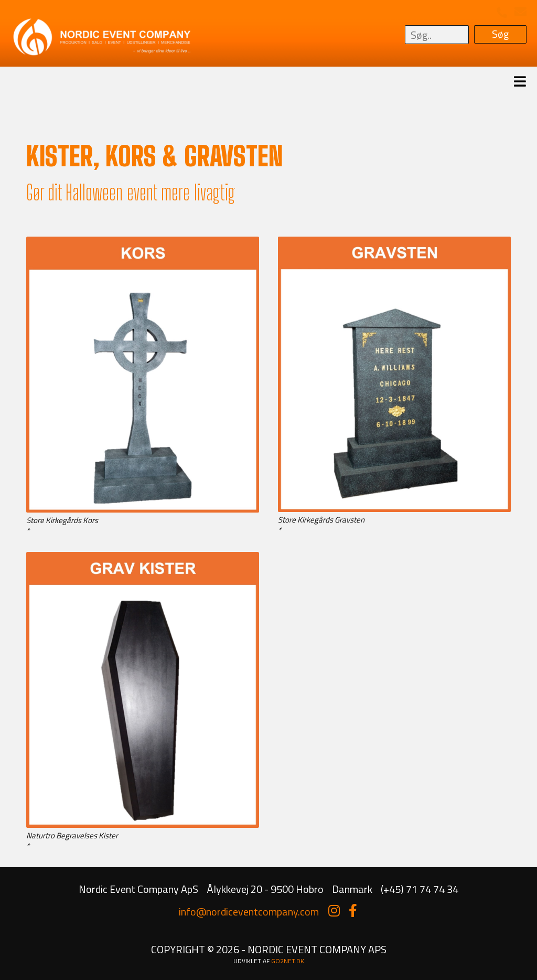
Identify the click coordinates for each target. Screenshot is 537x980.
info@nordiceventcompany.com (249, 912)
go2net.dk (288, 961)
